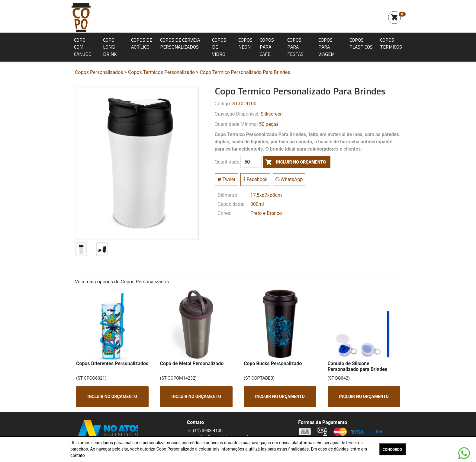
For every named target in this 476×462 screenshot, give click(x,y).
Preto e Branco (266, 213)
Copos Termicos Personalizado (161, 72)
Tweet (227, 179)
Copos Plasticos (361, 43)
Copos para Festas (295, 47)
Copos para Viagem (326, 47)
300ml (257, 204)
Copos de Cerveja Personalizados (180, 43)
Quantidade (227, 162)
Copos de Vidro (219, 47)
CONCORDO (392, 450)
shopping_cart (394, 18)
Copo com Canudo (83, 47)
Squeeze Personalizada (81, 18)
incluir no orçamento (294, 162)
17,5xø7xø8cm (266, 195)
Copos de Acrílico (142, 43)
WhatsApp (289, 179)
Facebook (255, 179)
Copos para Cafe (267, 47)
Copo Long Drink (110, 47)
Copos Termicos (391, 43)
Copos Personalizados (99, 72)
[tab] (81, 250)
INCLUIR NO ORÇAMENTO (112, 397)
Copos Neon (245, 43)
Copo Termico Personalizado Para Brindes (245, 72)
